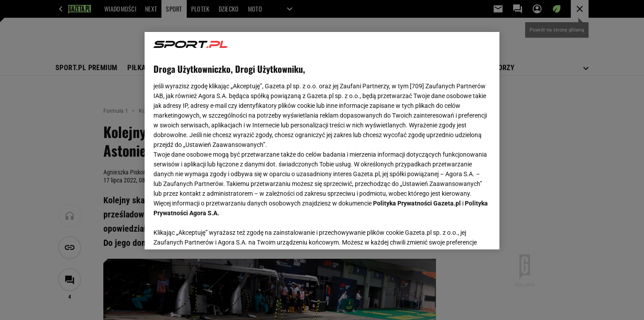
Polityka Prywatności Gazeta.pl (417, 203)
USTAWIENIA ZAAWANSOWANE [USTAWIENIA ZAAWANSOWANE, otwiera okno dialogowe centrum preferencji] (211, 232)
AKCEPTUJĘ (461, 232)
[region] (322, 141)
